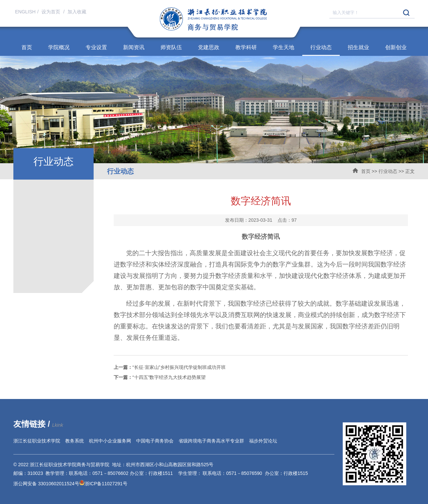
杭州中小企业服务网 (110, 441)
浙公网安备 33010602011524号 (49, 484)
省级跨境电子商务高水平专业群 (211, 441)
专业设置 (96, 47)
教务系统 (75, 441)
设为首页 (51, 12)
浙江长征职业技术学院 (37, 441)
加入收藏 (77, 12)
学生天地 (284, 47)
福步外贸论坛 (263, 441)
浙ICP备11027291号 (106, 484)
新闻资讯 (134, 47)
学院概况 (59, 47)
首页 (27, 47)
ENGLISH (25, 12)
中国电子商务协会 (155, 441)
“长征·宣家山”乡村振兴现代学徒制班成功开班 (170, 367)
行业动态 (321, 47)
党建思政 (209, 47)
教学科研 (246, 47)
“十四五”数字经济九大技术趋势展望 (160, 377)
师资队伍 (171, 47)
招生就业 (358, 47)
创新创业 (396, 47)
